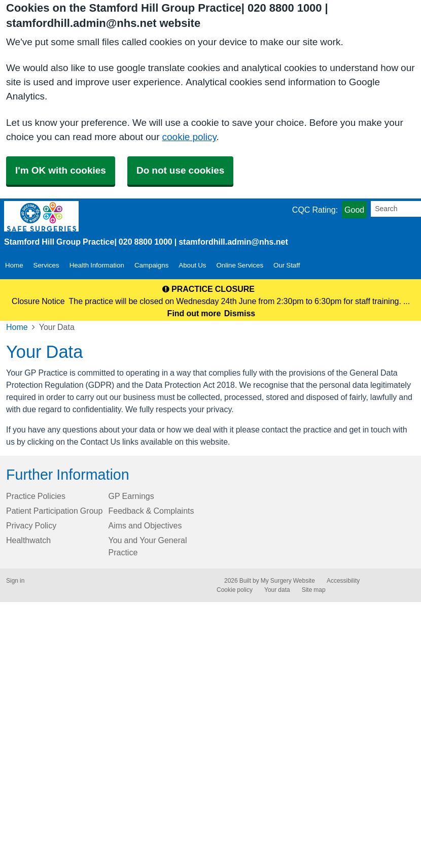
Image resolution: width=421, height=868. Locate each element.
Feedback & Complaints (151, 511)
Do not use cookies (180, 170)
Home (17, 327)
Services (46, 265)
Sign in (15, 581)
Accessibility (343, 581)
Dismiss (240, 313)
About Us (192, 265)
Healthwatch (28, 540)
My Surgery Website (288, 581)
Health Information (97, 265)
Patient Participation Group (54, 511)
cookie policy (189, 137)
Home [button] (14, 265)
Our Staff (287, 265)
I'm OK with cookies (61, 170)
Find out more (194, 313)
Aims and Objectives (145, 525)
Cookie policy (235, 590)
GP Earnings (131, 496)
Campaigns (151, 265)
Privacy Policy (31, 525)
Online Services (240, 265)
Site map (314, 590)
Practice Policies (36, 496)
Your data (277, 590)
